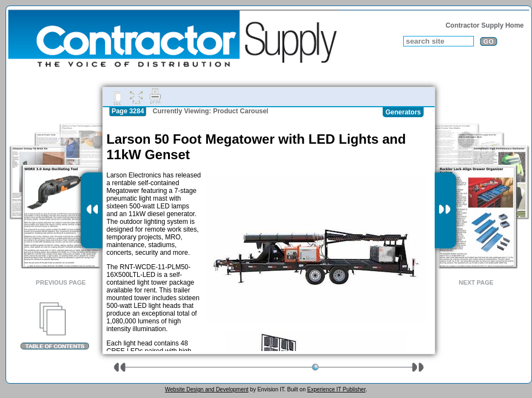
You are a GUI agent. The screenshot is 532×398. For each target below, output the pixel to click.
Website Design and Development (207, 389)
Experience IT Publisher (336, 389)
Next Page (476, 282)
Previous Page (61, 282)
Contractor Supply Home (485, 25)
